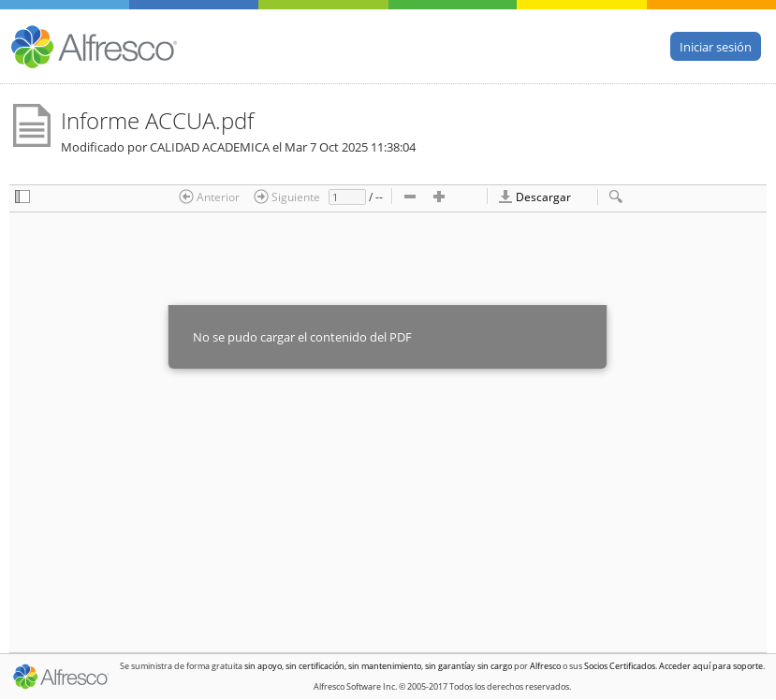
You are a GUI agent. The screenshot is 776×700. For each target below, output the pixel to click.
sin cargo (495, 666)
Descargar (534, 197)
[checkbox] (22, 198)
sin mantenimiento (385, 666)
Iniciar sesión (716, 46)
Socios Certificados (620, 666)
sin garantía (448, 666)
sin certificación (315, 666)
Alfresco (545, 666)
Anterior (209, 197)
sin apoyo (263, 666)
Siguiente (287, 197)
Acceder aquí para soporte (711, 666)
